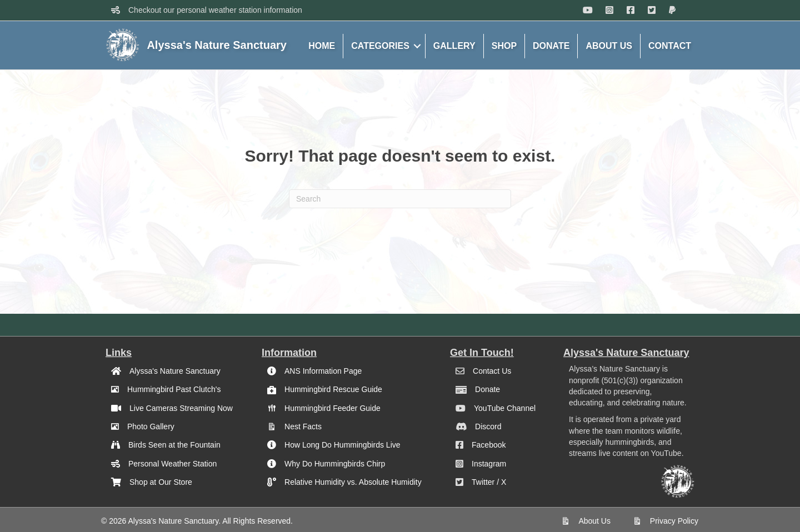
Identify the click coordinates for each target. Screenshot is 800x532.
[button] (417, 46)
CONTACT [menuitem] (670, 46)
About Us (594, 521)
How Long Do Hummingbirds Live (342, 445)
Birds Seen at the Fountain (174, 445)
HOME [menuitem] (322, 46)
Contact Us (492, 371)
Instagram (489, 464)
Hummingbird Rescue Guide (333, 389)
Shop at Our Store (161, 482)
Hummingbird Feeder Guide (332, 408)
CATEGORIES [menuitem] (380, 46)
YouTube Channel (505, 408)
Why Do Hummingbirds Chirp (335, 464)
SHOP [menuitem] (504, 46)
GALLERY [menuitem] (454, 46)
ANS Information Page (323, 371)
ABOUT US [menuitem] (609, 46)
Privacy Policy (674, 521)
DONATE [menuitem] (551, 46)
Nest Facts (303, 426)
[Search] (400, 199)
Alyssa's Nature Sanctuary (175, 371)
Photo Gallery (151, 426)
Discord (488, 426)
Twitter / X (489, 482)
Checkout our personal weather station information (215, 10)
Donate (487, 389)
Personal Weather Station (172, 464)
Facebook (489, 445)
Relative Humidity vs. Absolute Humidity (353, 482)
